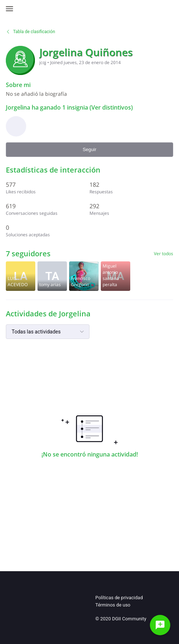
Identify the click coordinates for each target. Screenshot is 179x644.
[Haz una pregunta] (160, 625)
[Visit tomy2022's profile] (52, 276)
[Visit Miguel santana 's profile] (116, 276)
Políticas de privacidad (119, 598)
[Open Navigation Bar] (12, 9)
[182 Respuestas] (131, 188)
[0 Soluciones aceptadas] (48, 231)
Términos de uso (113, 605)
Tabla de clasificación (30, 32)
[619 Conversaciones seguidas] (48, 209)
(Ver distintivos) (110, 107)
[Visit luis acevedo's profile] (21, 276)
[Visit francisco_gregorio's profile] (84, 276)
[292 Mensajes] (131, 209)
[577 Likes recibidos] (48, 188)
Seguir (89, 149)
